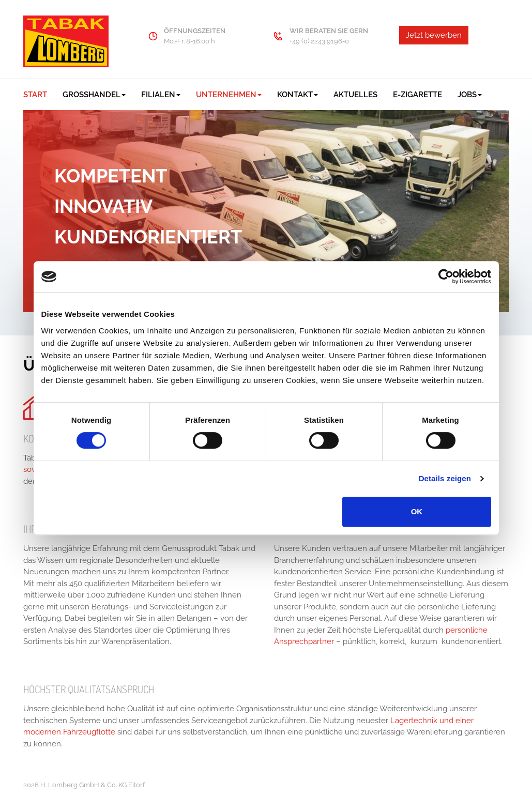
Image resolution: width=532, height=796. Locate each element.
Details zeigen (445, 478)
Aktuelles (355, 95)
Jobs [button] (470, 95)
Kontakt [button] (298, 95)
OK (417, 511)
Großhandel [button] (94, 95)
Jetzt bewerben (434, 35)
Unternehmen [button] (229, 95)
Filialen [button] (161, 95)
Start (35, 95)
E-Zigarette (417, 95)
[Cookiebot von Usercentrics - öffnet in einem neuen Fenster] (446, 277)
